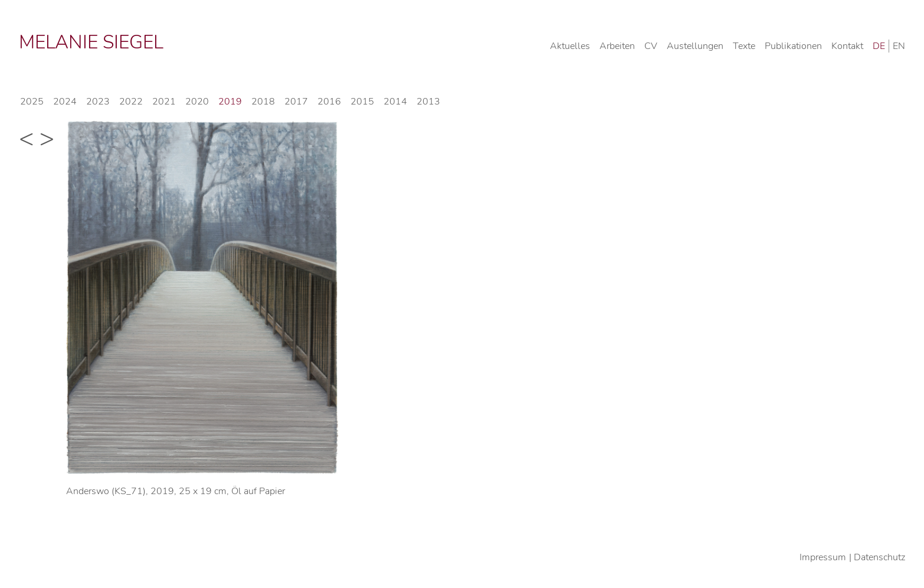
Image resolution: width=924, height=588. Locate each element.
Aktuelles (570, 46)
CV (651, 46)
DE (879, 46)
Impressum (823, 557)
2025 (32, 102)
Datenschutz (879, 557)
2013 (428, 102)
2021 (164, 102)
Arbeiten (617, 46)
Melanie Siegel (91, 42)
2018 (263, 102)
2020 (197, 102)
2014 (395, 102)
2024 (65, 102)
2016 (329, 102)
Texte (744, 46)
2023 (98, 102)
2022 (131, 102)
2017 (296, 102)
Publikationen (793, 46)
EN (899, 46)
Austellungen (695, 46)
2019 (230, 102)
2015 (362, 102)
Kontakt (847, 46)
